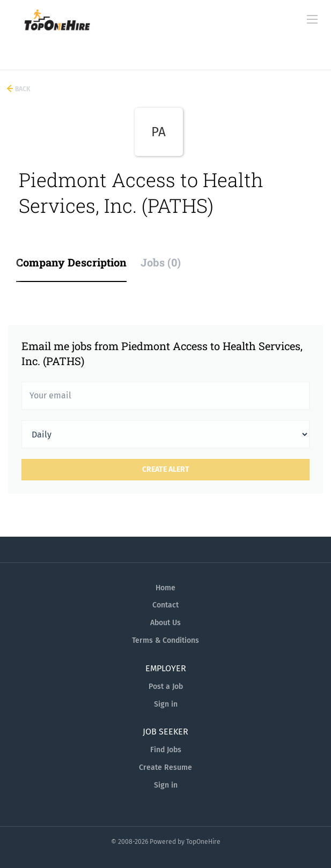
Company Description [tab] (71, 262)
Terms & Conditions (165, 640)
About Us (165, 623)
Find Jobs (166, 750)
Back (22, 89)
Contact (165, 605)
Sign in (166, 704)
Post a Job (166, 687)
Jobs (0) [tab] (161, 262)
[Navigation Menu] (312, 19)
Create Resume (165, 767)
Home (165, 588)
